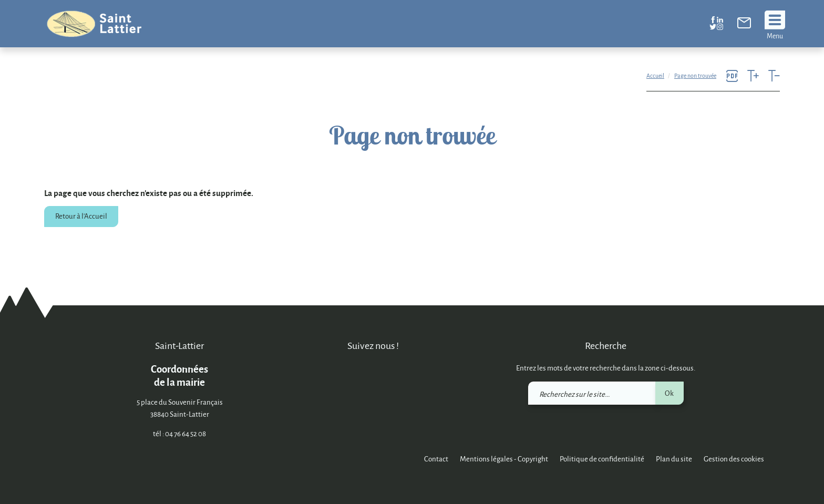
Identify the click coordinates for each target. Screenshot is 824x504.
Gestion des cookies (734, 459)
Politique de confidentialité (602, 459)
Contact (436, 459)
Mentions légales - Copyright (504, 459)
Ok (669, 393)
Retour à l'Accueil (81, 216)
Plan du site (674, 459)
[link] (744, 25)
